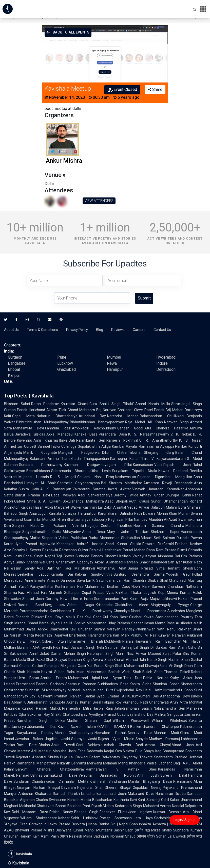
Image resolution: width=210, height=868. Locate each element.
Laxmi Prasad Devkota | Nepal (73, 824)
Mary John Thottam (128, 532)
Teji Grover (65, 556)
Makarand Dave (141, 794)
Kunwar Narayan (172, 635)
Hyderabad (166, 357)
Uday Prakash (119, 623)
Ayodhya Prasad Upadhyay (111, 714)
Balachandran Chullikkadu (163, 416)
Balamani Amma (44, 459)
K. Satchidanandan (108, 580)
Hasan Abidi (43, 507)
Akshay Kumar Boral (84, 702)
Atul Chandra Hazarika (166, 428)
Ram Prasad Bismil (171, 550)
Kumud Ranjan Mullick (41, 708)
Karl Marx (121, 635)
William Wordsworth (131, 721)
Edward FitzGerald (158, 544)
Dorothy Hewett (59, 599)
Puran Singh (104, 666)
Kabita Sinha (141, 684)
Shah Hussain (28, 672)
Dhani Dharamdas (149, 611)
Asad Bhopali (116, 501)
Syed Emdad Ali (111, 696)
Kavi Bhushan (81, 629)
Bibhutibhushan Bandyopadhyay (97, 422)
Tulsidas (39, 434)
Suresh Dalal (174, 775)
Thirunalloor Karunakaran (98, 513)
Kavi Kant (138, 800)
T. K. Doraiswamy (92, 611)
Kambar (118, 446)
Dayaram (69, 788)
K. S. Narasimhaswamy (149, 434)
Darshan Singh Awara (86, 660)
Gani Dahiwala (89, 745)
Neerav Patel (140, 733)
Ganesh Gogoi (130, 428)
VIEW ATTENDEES (99, 201)
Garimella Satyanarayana (79, 483)
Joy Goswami (41, 696)
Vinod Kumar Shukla (123, 544)
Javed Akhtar (119, 489)
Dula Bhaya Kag (148, 751)
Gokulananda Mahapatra (83, 501)
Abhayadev (72, 532)
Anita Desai (94, 532)
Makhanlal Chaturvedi (37, 806)
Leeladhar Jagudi (33, 574)
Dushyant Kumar (70, 830)
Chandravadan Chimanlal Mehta (60, 781)
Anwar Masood (148, 654)
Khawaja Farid (156, 666)
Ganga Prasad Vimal (147, 568)
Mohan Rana (145, 550)
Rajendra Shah (90, 788)
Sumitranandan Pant (111, 599)
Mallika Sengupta (169, 714)
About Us (11, 330)
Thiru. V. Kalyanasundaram (163, 459)
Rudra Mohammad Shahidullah (114, 538)
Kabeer (64, 818)
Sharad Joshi (33, 599)
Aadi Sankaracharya (95, 495)
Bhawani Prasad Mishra (35, 830)
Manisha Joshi (64, 751)
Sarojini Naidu (26, 526)
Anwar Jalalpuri (152, 507)
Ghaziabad (66, 369)
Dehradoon (166, 369)
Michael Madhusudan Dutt (90, 690)
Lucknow (65, 363)
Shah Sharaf (114, 660)
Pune (62, 357)
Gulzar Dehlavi (90, 550)
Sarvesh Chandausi (168, 587)
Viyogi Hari (59, 623)
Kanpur (14, 375)
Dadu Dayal (55, 617)
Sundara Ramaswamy (41, 465)
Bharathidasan (38, 471)
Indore (162, 363)
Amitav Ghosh (152, 495)
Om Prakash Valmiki (62, 526)
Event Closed (122, 90)
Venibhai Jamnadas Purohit (107, 775)
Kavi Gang (93, 617)
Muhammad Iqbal (84, 678)
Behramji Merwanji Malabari (94, 763)
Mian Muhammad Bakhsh (98, 672)
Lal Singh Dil (144, 647)
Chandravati (159, 702)
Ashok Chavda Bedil (124, 745)
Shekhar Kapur (165, 532)
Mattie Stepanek (44, 538)
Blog (100, 330)
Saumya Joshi (84, 739)
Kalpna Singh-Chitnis (94, 574)
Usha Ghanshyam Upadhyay (70, 562)
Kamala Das (62, 574)
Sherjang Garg (159, 453)
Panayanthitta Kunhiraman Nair (57, 587)
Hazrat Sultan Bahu (58, 672)
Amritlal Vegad (125, 507)
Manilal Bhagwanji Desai (150, 781)
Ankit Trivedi (63, 745)
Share (155, 89)
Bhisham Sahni (17, 404)
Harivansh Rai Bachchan (158, 641)
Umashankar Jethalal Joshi (104, 794)
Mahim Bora (176, 507)
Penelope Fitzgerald (60, 666)
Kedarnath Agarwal (51, 635)
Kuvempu (25, 440)
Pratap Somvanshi (116, 818)
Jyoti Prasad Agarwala (35, 544)
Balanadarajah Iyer (166, 562)
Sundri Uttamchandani (170, 501)
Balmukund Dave (60, 775)
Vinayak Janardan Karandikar (158, 489)
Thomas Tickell (177, 672)
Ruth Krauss (139, 501)
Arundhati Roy (92, 416)
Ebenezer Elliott (113, 812)
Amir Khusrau (46, 440)
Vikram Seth (151, 538)
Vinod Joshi (183, 745)
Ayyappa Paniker (174, 446)
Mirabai (20, 623)
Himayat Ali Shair (40, 483)
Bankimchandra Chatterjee (155, 727)
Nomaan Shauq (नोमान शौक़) (133, 836)
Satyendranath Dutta (42, 532)
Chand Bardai (39, 623)
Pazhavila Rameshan (60, 550)
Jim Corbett (27, 446)
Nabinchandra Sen (169, 708)
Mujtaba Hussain (34, 477)
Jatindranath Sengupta (46, 702)
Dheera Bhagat (118, 788)
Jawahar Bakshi (29, 739)
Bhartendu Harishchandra (90, 635)
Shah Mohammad (129, 666)
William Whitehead (169, 721)
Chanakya (122, 611)
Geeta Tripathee (117, 526)
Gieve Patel (143, 410)
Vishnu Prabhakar (73, 538)
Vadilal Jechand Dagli (164, 763)
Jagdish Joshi (57, 739)
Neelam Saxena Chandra (159, 526)
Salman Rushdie (176, 538)
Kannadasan (143, 465)
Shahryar (88, 568)
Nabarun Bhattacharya (57, 416)
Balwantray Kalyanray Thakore (127, 757)
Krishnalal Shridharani (108, 781)
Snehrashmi (164, 757)
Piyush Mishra (103, 806)
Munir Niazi (125, 654)
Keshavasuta (126, 477)
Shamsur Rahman (81, 684)
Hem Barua (28, 678)
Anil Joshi (148, 775)
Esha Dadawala (90, 751)
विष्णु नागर (55, 605)
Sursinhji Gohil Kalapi (163, 800)
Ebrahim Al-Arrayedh (35, 647)
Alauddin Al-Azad (163, 520)
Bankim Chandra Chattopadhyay (50, 769)
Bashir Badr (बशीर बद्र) (132, 830)
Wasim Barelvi (23, 568)
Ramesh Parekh (66, 794)
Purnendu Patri (135, 702)
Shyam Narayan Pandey (114, 629)
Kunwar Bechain (167, 812)
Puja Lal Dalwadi (74, 757)
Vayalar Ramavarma (142, 446)
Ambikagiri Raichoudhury (94, 428)
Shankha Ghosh (166, 684)
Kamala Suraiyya (63, 513)
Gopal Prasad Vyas (98, 593)
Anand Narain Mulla (153, 404)
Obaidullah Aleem (132, 605)
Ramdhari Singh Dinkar (41, 721)
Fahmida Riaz (58, 428)
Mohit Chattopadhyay (74, 733)
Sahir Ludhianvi (85, 818)
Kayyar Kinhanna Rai (163, 556)
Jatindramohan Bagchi (133, 708)
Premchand (25, 684)
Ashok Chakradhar (53, 629)
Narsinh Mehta (79, 800)
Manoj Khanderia (132, 763)
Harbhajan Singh (101, 654)
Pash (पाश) (59, 836)
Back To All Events (68, 32)
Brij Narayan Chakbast (114, 410)
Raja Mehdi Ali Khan (144, 422)
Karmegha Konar (125, 459)
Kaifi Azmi (41, 836)
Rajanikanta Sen (91, 440)
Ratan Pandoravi (45, 404)
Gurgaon (15, 357)
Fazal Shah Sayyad (52, 660)
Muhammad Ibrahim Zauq (108, 587)
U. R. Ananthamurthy (159, 440)
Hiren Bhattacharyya (74, 520)
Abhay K (18, 702)
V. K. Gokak (181, 434)
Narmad (23, 775)
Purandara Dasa (113, 434)
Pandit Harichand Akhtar (37, 410)
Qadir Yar (85, 666)
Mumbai (114, 357)
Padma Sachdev (50, 684)
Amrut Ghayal (158, 745)
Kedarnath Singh (128, 806)
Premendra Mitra (77, 708)
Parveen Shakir (137, 562)
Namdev (141, 520)
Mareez (24, 751)
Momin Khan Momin (173, 513)
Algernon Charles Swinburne (43, 800)
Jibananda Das (42, 727)
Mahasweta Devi (28, 428)
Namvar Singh (176, 422)
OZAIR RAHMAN (113, 727)
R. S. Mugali (63, 477)
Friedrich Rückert (30, 617)
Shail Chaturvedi (173, 580)
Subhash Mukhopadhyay (46, 690)
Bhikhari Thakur (129, 593)
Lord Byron (111, 678)
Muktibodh (113, 641)
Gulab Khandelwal (30, 562)
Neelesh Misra (81, 836)
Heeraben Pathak (110, 733)
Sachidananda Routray (174, 617)
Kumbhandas (61, 611)
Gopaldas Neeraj (147, 788)
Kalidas (26, 507)
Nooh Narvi (141, 587)
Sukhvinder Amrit (24, 654)
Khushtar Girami (74, 404)
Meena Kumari (179, 593)
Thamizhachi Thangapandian (84, 459)
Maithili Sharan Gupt (89, 721)
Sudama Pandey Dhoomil (97, 556)
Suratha (99, 489)
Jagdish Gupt (155, 593)
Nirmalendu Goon (178, 690)
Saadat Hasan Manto (148, 623)
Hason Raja (103, 708)
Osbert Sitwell (55, 641)
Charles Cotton (31, 666)
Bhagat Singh (86, 812)
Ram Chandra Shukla (141, 580)
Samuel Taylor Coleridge (57, 446)
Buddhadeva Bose (113, 684)
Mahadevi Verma (157, 806)
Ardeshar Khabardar (35, 794)
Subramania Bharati (69, 471)
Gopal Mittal (24, 416)
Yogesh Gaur (178, 574)
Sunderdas (176, 611)
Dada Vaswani (64, 495)
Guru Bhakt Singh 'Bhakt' (112, 404)
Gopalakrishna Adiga (94, 446)
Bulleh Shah (153, 672)
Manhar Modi (166, 733)
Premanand (183, 781)
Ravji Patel (27, 745)
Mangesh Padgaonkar (80, 453)
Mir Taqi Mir (68, 568)
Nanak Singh (157, 660)
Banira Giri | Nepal (114, 824)
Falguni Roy (112, 702)
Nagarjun (92, 526)
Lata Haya (143, 818)
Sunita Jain (29, 489)
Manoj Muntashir (99, 830)
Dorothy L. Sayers (27, 550)
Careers (139, 330)
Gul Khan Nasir (116, 617)
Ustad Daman (51, 654)
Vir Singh (176, 666)
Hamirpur (115, 369)
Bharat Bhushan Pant (73, 806)
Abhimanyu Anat (112, 568)
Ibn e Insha (83, 599)
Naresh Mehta (22, 635)
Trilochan (135, 453)
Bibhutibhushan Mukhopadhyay (42, 422)
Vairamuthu (82, 489)
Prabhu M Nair (144, 635)
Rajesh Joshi (177, 465)
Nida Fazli (61, 647)
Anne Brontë (35, 580)
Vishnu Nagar (80, 605)
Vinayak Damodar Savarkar (69, 580)
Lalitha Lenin (99, 471)
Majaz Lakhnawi (164, 599)
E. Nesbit (32, 641)
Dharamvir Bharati (86, 641)
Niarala (128, 641)
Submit (144, 298)
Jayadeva (23, 434)
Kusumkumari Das (143, 696)
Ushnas (36, 775)
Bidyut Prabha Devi (32, 495)
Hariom (26, 836)
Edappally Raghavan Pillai (112, 520)
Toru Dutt (133, 678)
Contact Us (162, 330)
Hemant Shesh (180, 568)
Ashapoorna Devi (175, 696)
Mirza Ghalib (162, 830)
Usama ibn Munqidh (40, 520)
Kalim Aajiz (139, 599)
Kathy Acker (181, 678)
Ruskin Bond (31, 605)
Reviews (118, 330)
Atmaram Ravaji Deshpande (168, 483)
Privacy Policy (77, 330)
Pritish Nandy (61, 812)
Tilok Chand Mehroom (77, 410)
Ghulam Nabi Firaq (96, 477)
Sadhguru (101, 836)
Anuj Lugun (39, 513)
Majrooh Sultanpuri (65, 593)
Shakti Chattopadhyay (69, 714)
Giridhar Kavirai (142, 617)
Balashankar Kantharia (110, 800)
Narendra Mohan (123, 416)
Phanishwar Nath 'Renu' (156, 629)
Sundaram (22, 781)
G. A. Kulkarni (50, 501)
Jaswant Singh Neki (87, 647)
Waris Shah (131, 672)
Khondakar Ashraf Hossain (80, 544)
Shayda (142, 739)
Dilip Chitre (114, 453)
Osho (192, 647)
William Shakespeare (39, 818)
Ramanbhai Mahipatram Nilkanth (43, 763)
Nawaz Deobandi (173, 471)
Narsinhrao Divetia (171, 794)
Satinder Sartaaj (119, 647)
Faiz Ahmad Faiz (33, 593)
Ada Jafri (45, 568)
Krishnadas (105, 605)
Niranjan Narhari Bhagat (39, 788)
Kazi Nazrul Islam (77, 727)
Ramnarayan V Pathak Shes (121, 769)
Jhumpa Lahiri (178, 495)
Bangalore (17, 363)
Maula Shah (26, 660)
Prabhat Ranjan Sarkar (75, 696)
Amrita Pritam (53, 678)
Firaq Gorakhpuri (33, 824)
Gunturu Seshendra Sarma (139, 574)
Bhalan (44, 745)
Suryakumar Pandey (35, 733)
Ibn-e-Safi (67, 440)
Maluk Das (74, 617)
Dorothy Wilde (126, 495)
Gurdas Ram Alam (171, 647)
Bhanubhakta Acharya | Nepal (154, 824)
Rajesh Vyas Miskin (116, 739)
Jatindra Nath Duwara (138, 513)
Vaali (158, 465)
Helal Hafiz (153, 690)
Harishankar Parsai (118, 550)
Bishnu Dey (144, 714)
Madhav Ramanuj (164, 739)
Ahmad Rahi (136, 660)
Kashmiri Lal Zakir (98, 507)
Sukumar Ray (39, 714)
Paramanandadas (34, 611)
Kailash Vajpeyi (132, 556)
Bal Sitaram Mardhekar (122, 483)
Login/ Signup (185, 820)
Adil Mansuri (41, 751)
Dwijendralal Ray (128, 690)
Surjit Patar (172, 654)
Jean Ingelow (140, 812)
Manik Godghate (40, 453)
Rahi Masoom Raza (30, 812)
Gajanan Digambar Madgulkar (165, 477)
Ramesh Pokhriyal (122, 440)
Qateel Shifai (25, 501)
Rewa (112, 363)
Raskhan (185, 629)
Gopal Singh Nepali (39, 556)
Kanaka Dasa (86, 434)
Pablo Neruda (156, 678)
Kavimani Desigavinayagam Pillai (98, 465)
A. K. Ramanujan (56, 489)
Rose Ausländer (179, 623)
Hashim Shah (179, 660)
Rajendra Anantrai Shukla (37, 757)
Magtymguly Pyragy (170, 605)
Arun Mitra (179, 702)
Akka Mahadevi (60, 434)
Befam (95, 757)
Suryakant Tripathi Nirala (135, 471)
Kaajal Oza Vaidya (119, 751)
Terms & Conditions (42, 330)
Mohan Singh (75, 654)
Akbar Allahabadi (109, 562)
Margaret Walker (68, 507)
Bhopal (14, 369)
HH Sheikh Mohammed (88, 623)
